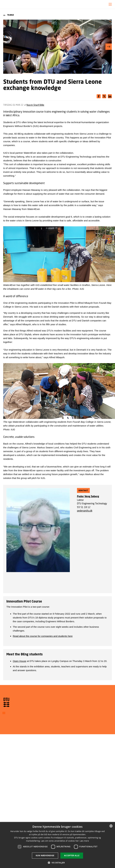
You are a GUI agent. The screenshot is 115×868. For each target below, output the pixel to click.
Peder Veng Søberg (88, 496)
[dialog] (57, 845)
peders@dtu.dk (85, 511)
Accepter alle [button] (72, 855)
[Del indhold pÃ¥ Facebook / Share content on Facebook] (99, 96)
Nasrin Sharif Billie (35, 105)
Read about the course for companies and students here (43, 636)
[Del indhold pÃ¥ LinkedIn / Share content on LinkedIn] (104, 96)
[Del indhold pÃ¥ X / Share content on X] (110, 96)
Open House (19, 661)
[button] (110, 4)
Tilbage (9, 15)
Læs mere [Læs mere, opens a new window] (84, 841)
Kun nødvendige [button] (45, 855)
